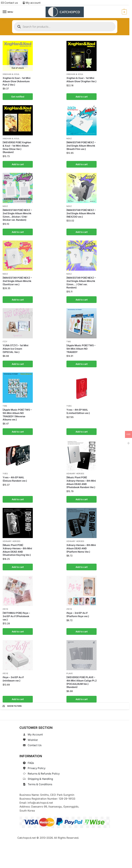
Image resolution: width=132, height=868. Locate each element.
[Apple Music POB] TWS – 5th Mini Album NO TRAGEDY (81, 347)
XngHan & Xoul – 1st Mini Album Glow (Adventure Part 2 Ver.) (17, 81)
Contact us (9, 3)
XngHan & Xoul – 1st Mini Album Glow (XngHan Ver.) (81, 80)
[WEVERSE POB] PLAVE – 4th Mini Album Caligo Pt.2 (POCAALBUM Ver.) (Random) (82, 679)
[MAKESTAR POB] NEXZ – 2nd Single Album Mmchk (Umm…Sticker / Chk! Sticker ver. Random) (17, 214)
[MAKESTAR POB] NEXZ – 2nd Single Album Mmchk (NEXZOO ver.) (81, 213)
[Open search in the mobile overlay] (65, 27)
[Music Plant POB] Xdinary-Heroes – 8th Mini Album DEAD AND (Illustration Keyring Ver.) (17, 548)
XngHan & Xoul (11, 74)
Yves (69, 405)
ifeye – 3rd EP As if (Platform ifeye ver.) (78, 612)
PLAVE (70, 671)
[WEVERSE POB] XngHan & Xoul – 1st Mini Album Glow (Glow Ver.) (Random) (17, 147)
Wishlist (33, 737)
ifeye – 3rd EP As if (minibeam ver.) (13, 676)
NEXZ (69, 138)
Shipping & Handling (40, 776)
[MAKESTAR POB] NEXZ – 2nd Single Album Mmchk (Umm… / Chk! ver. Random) (81, 282)
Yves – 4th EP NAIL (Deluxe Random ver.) (15, 477)
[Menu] (8, 12)
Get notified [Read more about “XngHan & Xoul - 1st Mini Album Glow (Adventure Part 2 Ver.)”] (18, 96)
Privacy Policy (37, 765)
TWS (69, 340)
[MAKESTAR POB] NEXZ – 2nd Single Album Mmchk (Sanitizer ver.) (17, 280)
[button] (124, 12)
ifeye (5, 607)
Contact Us (35, 742)
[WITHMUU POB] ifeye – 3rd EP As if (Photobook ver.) (16, 614)
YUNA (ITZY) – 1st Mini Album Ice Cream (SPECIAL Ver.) (16, 347)
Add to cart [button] (82, 96)
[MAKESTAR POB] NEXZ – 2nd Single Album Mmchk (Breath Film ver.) (81, 145)
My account (31, 3)
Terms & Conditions (40, 781)
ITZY (5, 340)
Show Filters (12, 703)
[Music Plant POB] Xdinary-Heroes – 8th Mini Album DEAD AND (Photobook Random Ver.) (81, 481)
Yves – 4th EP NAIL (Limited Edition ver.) (78, 410)
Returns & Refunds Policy (44, 771)
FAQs (31, 760)
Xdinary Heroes (75, 472)
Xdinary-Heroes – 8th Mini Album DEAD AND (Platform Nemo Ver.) (81, 546)
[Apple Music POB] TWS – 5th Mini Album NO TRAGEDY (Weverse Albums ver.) (17, 413)
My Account (35, 732)
